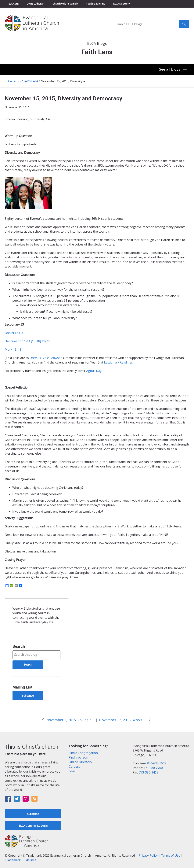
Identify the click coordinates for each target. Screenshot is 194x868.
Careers (74, 766)
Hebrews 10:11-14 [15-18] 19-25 (27, 341)
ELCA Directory (122, 4)
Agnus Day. (94, 371)
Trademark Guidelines (20, 860)
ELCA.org (13, 4)
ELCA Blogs (13, 81)
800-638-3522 (157, 763)
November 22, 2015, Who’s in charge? (123, 720)
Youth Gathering (96, 4)
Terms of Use (171, 855)
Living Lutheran (35, 4)
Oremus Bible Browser (46, 358)
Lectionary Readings (118, 362)
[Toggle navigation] (173, 70)
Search (19, 646)
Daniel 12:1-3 (14, 333)
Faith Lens (31, 81)
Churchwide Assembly (65, 4)
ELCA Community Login (33, 826)
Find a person (78, 757)
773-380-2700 (153, 768)
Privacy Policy (148, 855)
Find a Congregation (83, 753)
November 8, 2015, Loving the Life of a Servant (70, 720)
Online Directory (80, 762)
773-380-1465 (149, 772)
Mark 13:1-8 (13, 349)
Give (72, 771)
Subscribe (28, 696)
